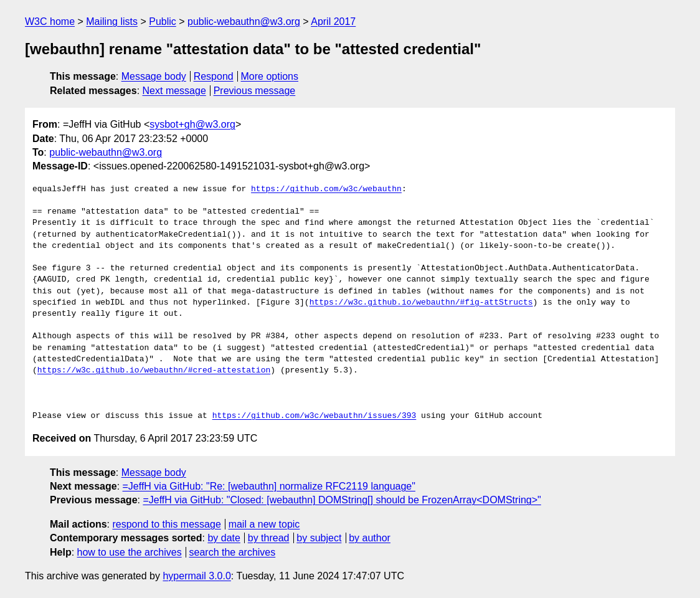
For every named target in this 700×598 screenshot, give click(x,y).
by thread (269, 538)
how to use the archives (130, 552)
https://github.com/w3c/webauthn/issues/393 (315, 416)
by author (370, 538)
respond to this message (166, 524)
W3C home (50, 21)
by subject (319, 538)
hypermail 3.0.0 (196, 576)
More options (270, 76)
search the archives (233, 552)
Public (163, 21)
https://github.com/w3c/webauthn (326, 189)
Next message (174, 91)
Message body (154, 76)
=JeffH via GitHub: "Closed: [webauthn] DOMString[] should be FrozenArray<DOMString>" (342, 500)
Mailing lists (112, 21)
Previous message (255, 91)
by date (224, 538)
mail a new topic (264, 524)
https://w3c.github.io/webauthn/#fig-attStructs (421, 303)
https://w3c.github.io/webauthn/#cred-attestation (154, 371)
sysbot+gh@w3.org (192, 124)
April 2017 (333, 21)
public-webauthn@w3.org (244, 21)
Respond (214, 76)
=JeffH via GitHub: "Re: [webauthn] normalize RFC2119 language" (269, 486)
